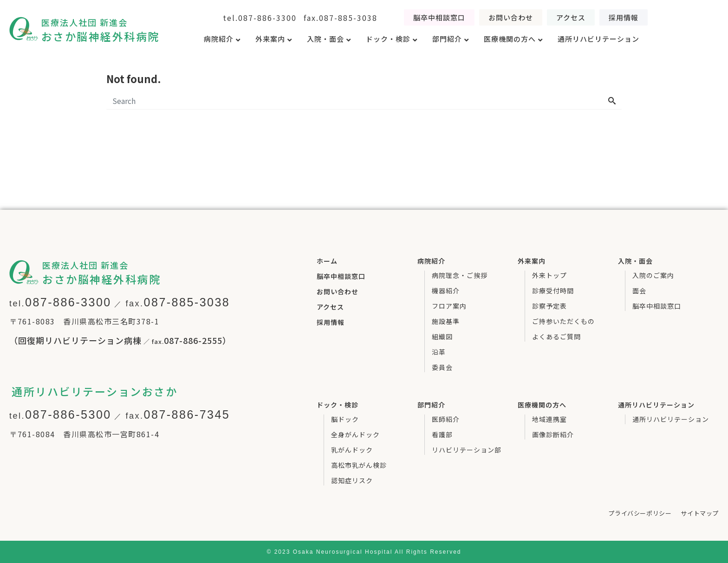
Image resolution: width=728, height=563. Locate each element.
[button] (439, 17)
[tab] (222, 39)
